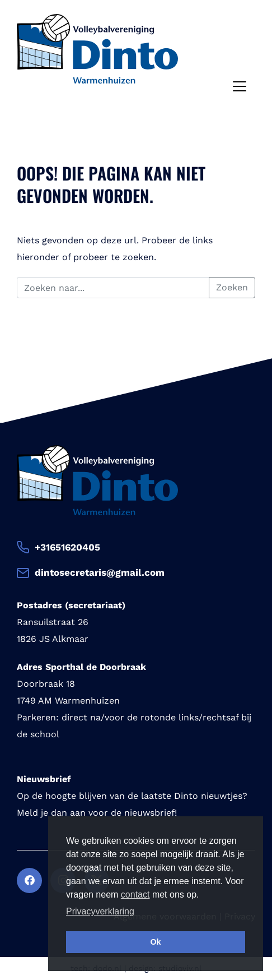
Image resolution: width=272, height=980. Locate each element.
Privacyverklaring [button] (100, 911)
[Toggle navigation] (240, 86)
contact (135, 895)
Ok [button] (155, 942)
